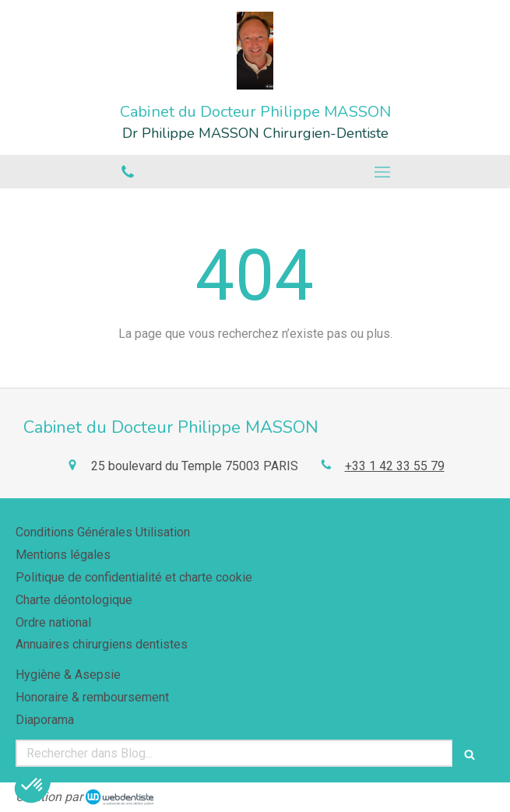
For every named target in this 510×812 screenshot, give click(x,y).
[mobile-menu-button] (383, 172)
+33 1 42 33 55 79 (395, 466)
